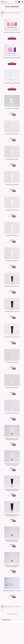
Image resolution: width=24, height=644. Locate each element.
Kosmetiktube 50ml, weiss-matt (12, 235)
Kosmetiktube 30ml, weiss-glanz (12, 134)
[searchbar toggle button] (16, 2)
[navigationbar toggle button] (22, 2)
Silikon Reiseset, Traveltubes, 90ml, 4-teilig (12, 58)
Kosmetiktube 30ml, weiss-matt (12, 210)
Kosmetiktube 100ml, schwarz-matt (12, 337)
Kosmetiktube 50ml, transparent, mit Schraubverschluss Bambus (12, 541)
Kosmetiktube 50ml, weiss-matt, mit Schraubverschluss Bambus (12, 439)
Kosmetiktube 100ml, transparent (12, 413)
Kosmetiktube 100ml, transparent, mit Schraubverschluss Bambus (12, 566)
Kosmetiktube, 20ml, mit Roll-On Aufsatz (12, 83)
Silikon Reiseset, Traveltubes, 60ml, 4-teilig (12, 32)
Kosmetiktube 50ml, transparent (12, 388)
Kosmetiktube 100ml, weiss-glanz (12, 185)
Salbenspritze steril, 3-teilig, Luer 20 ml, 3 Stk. (12, 591)
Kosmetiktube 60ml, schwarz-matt (12, 312)
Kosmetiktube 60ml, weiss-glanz (12, 159)
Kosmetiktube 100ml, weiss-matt (12, 261)
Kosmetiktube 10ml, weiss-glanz (12, 108)
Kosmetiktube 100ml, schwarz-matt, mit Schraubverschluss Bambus (12, 515)
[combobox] (10, 13)
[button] (2, 13)
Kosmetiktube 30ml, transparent (12, 362)
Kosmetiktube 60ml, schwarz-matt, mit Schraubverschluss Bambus (12, 490)
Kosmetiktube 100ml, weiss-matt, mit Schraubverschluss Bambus (12, 464)
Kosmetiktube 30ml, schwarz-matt (12, 286)
